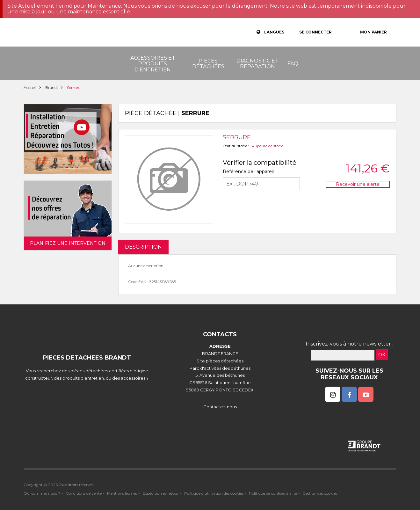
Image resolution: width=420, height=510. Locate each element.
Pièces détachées (208, 64)
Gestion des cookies (320, 493)
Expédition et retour (161, 493)
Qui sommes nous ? (42, 493)
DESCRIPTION (143, 247)
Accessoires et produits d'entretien (153, 64)
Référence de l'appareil (248, 171)
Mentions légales (122, 493)
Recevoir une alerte (358, 184)
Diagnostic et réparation (257, 64)
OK (382, 355)
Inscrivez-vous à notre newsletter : (349, 344)
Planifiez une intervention (68, 243)
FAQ (293, 64)
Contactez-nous (220, 407)
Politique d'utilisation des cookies (214, 493)
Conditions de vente (84, 493)
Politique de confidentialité (273, 493)
